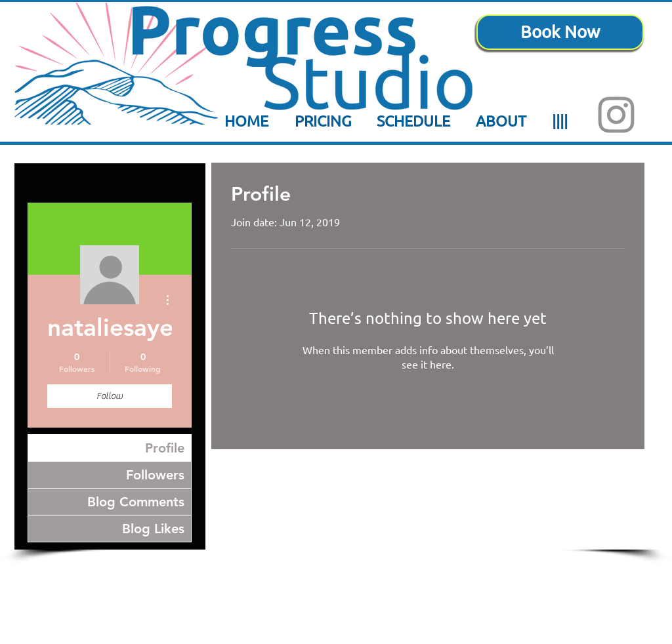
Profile (165, 448)
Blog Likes (153, 529)
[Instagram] (616, 115)
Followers (155, 475)
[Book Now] (560, 32)
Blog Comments (136, 502)
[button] (413, 121)
